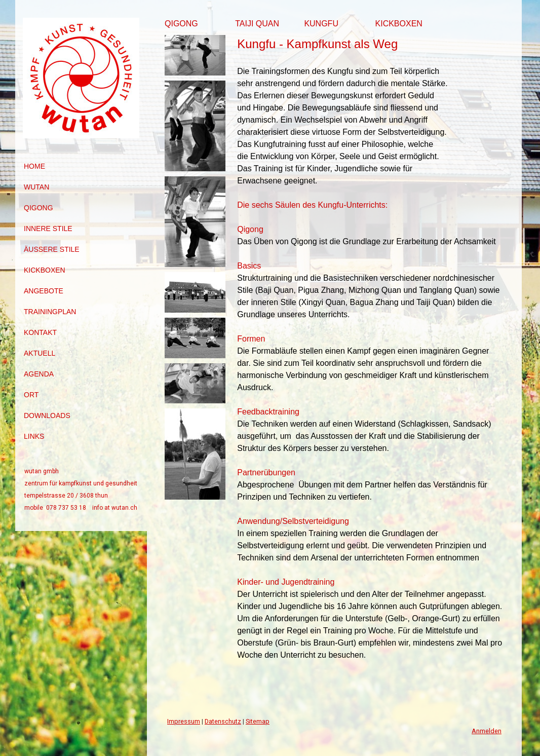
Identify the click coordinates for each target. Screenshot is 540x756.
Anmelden (487, 731)
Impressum (184, 721)
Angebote (44, 291)
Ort (31, 395)
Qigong (38, 208)
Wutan (36, 187)
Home (34, 166)
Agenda (39, 374)
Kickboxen (45, 270)
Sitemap (258, 721)
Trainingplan (50, 312)
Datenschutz (223, 721)
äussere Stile (52, 249)
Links (34, 436)
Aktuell (40, 353)
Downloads (47, 415)
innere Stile (48, 229)
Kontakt (40, 332)
